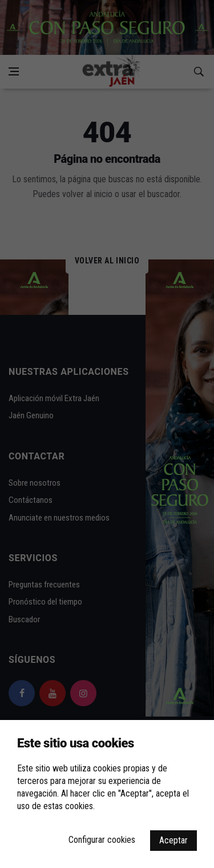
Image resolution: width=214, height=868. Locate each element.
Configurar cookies (102, 840)
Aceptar (173, 840)
